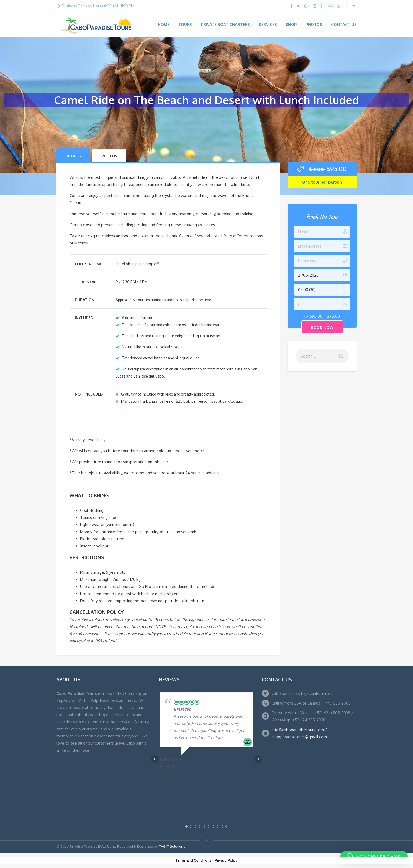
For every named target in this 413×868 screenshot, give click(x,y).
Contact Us (344, 24)
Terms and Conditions (193, 860)
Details (73, 156)
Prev (155, 759)
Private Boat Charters (225, 24)
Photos (314, 24)
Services (268, 24)
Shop (291, 24)
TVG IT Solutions (172, 846)
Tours (185, 24)
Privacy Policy (226, 860)
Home (164, 24)
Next (258, 759)
